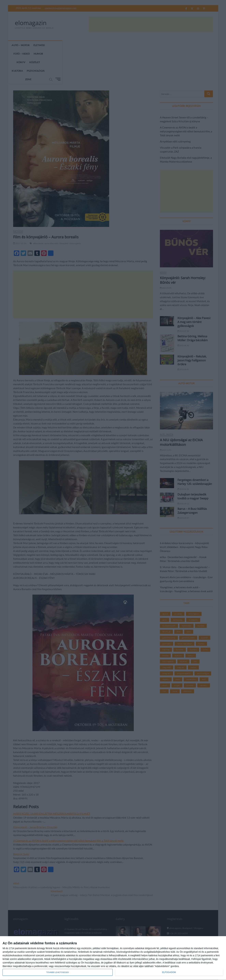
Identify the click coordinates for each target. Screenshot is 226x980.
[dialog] (113, 958)
